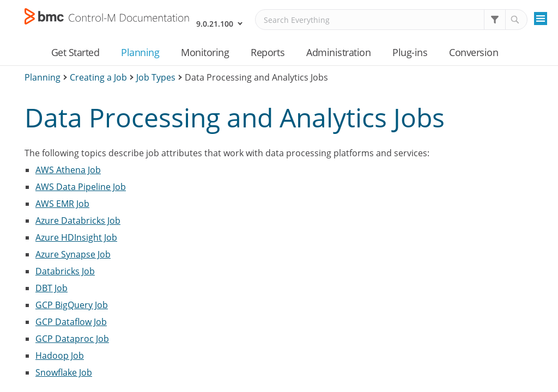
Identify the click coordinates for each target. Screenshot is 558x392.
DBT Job (51, 288)
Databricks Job (65, 271)
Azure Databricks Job (78, 220)
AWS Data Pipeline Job (81, 187)
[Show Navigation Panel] (541, 19)
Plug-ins (410, 52)
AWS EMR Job (62, 204)
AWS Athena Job (68, 170)
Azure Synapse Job (73, 254)
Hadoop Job (60, 356)
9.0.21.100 (215, 24)
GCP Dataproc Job (72, 339)
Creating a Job (98, 77)
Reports (268, 52)
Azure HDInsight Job (76, 237)
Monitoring (205, 52)
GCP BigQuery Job (72, 305)
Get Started (75, 52)
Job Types (156, 77)
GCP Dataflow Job (71, 322)
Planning (140, 52)
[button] (495, 20)
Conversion (474, 52)
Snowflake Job (64, 372)
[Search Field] (391, 20)
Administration (338, 52)
